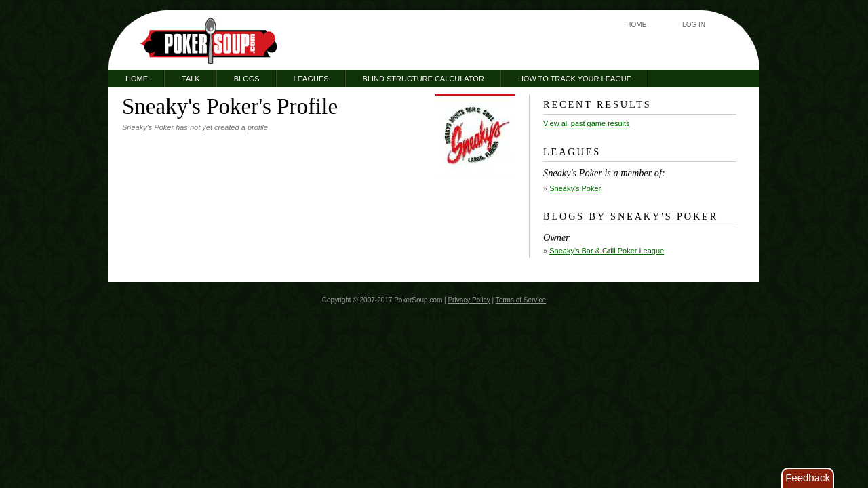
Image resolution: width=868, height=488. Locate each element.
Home (636, 25)
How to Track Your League (575, 79)
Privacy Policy (469, 300)
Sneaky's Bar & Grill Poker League (607, 251)
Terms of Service (521, 300)
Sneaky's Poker (575, 188)
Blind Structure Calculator (423, 79)
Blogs (247, 79)
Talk (191, 79)
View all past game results (587, 123)
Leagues (311, 79)
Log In (694, 25)
